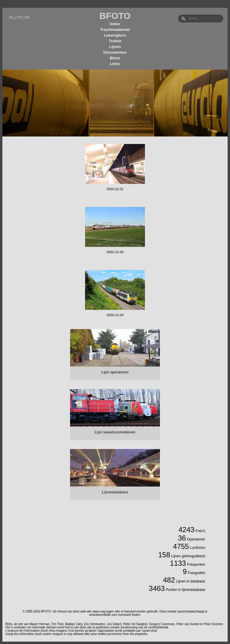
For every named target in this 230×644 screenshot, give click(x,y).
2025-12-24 (115, 315)
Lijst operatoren (115, 372)
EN (27, 17)
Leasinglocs (115, 35)
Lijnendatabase (115, 492)
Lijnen (115, 47)
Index (115, 24)
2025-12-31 (115, 189)
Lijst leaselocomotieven (115, 432)
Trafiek (115, 41)
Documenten (115, 52)
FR (19, 17)
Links (115, 64)
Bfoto (115, 58)
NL (12, 17)
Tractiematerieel (115, 30)
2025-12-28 (115, 252)
